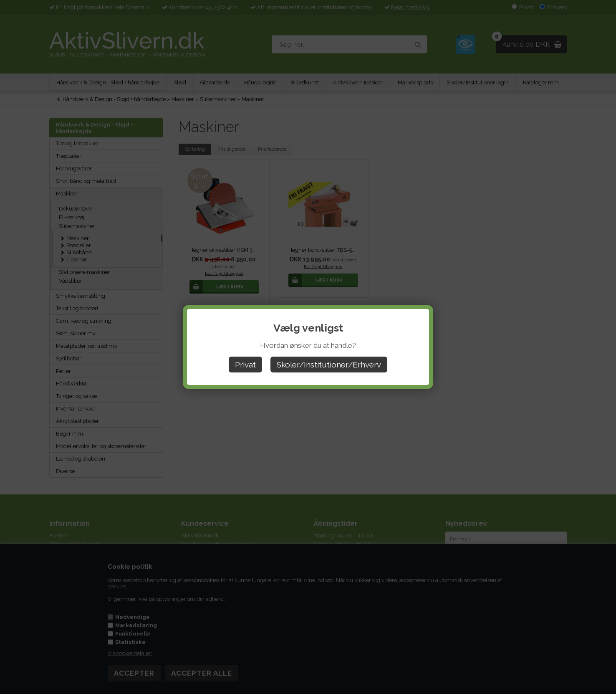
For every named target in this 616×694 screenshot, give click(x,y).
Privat (245, 365)
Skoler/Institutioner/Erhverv (329, 365)
